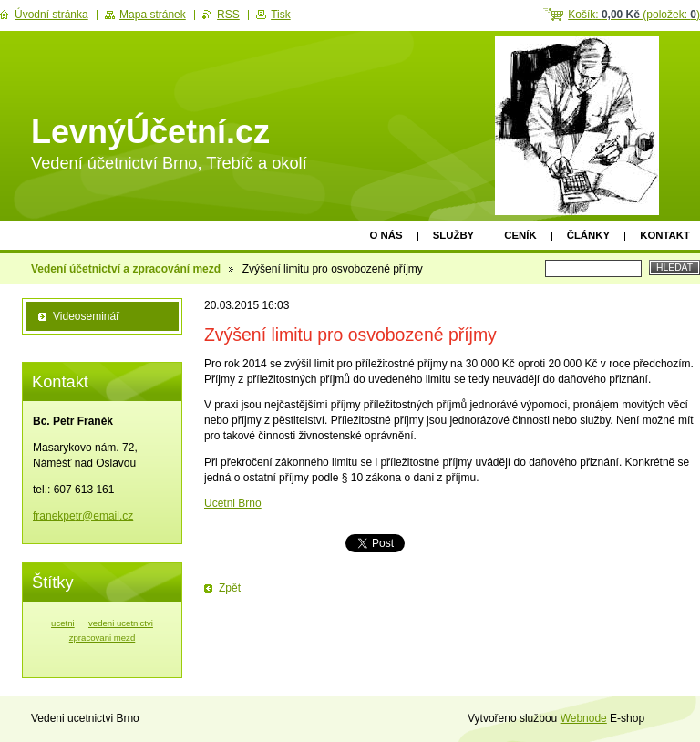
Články (588, 235)
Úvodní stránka (51, 15)
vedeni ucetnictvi (121, 623)
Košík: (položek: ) (634, 15)
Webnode (584, 718)
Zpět (230, 588)
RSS (228, 15)
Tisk (281, 15)
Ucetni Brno (233, 503)
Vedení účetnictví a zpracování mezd (126, 269)
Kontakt (665, 235)
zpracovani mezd (103, 638)
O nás (386, 235)
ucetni (63, 623)
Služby (454, 235)
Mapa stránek (153, 15)
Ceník (520, 235)
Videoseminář (86, 316)
